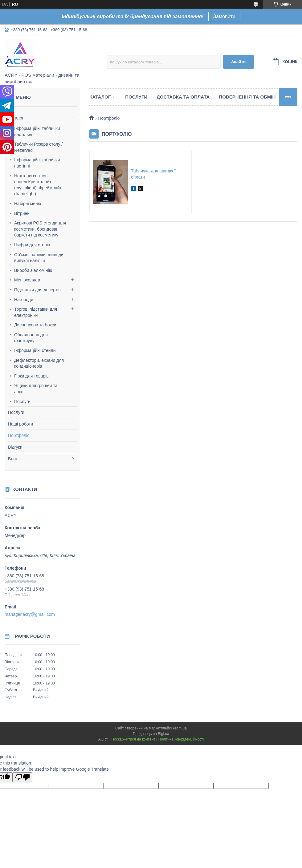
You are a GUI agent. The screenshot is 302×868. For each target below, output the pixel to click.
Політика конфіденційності (181, 739)
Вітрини (22, 213)
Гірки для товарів (31, 376)
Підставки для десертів (37, 290)
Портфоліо (19, 435)
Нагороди (24, 300)
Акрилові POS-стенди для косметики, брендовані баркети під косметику (40, 229)
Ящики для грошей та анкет (36, 389)
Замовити (224, 16)
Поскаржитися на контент (133, 739)
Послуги (22, 402)
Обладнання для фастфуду (31, 338)
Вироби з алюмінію (33, 270)
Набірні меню (28, 204)
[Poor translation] (22, 777)
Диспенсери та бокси (35, 325)
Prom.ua (180, 728)
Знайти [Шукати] (238, 62)
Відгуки (15, 447)
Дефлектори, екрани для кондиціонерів (39, 363)
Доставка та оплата (183, 97)
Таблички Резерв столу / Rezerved (38, 147)
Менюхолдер (27, 280)
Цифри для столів (32, 245)
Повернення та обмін (247, 97)
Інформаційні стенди (35, 350)
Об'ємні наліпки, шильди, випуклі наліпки (39, 258)
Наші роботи (20, 424)
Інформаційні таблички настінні (37, 163)
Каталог (16, 118)
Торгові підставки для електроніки (36, 312)
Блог (13, 459)
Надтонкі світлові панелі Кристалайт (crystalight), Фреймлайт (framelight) (38, 185)
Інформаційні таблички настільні (37, 131)
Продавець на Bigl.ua (151, 734)
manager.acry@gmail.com (30, 614)
